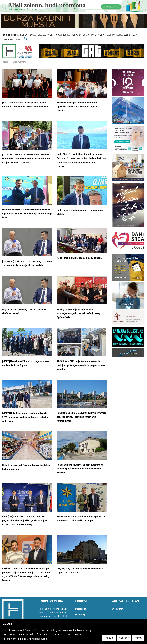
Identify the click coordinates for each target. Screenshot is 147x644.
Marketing (81, 615)
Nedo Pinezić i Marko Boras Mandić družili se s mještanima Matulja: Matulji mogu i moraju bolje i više (27, 214)
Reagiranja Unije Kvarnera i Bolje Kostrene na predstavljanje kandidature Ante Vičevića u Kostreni (80, 469)
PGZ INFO (110, 35)
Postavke (109, 638)
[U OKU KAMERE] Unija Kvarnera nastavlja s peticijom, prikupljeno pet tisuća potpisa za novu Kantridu (81, 365)
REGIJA (32, 35)
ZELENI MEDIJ (130, 35)
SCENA (86, 35)
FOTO (94, 35)
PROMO (18, 40)
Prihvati (138, 638)
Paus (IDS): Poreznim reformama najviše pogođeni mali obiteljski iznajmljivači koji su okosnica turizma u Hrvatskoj (25, 520)
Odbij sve (124, 638)
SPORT (50, 35)
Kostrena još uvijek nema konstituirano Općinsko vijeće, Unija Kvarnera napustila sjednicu (78, 107)
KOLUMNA (76, 35)
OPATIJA (42, 35)
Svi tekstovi (118, 609)
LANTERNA (8, 40)
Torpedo (6, 62)
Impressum (81, 609)
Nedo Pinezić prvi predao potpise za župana (79, 258)
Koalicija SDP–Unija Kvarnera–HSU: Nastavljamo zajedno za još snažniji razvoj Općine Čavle (78, 313)
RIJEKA (24, 35)
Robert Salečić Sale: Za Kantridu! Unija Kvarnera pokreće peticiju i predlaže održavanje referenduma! (82, 417)
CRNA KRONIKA (63, 35)
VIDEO (101, 35)
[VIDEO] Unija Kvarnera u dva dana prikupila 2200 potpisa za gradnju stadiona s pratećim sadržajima (25, 417)
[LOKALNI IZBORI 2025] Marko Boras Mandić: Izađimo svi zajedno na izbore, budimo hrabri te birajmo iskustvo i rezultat (27, 159)
